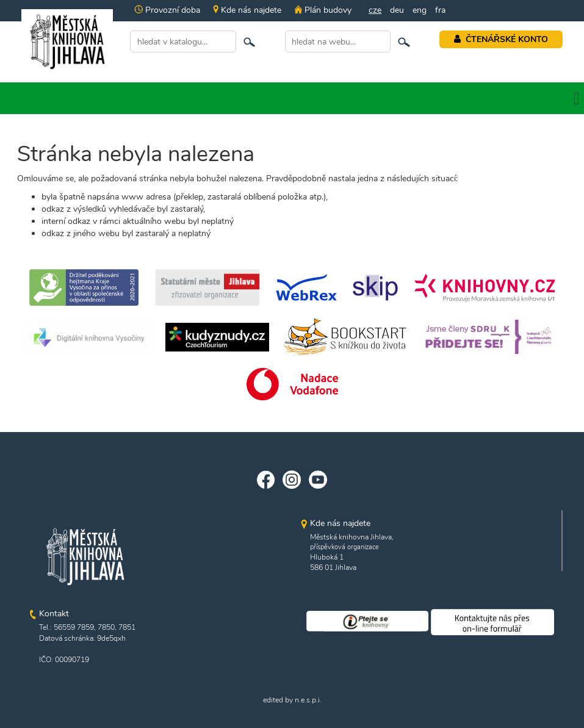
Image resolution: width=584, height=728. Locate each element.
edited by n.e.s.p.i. (292, 700)
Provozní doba (167, 10)
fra (440, 10)
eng (420, 10)
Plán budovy (323, 10)
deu (397, 10)
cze (375, 10)
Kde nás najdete (247, 10)
